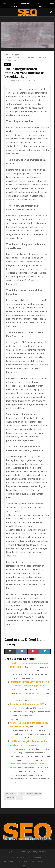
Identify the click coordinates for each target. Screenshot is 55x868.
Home (4, 4)
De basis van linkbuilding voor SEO (27, 704)
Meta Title (10, 798)
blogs (21, 794)
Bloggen (8, 64)
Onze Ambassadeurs (39, 5)
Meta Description (34, 794)
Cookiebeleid (25, 4)
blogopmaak (11, 794)
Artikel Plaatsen (13, 5)
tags (19, 798)
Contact (50, 4)
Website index (44, 861)
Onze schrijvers (29, 861)
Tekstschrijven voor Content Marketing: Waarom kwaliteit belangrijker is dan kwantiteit (29, 685)
